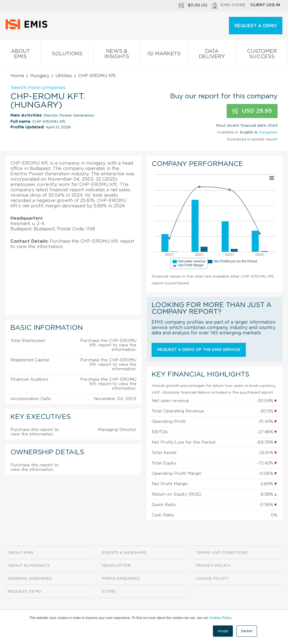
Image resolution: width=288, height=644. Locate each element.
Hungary (40, 76)
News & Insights (117, 55)
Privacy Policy (213, 566)
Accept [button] (223, 631)
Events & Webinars (124, 553)
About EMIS (20, 55)
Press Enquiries (121, 579)
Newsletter (116, 566)
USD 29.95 (252, 111)
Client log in (265, 5)
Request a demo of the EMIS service (199, 350)
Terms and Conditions (222, 553)
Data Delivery (212, 55)
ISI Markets (164, 55)
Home (17, 76)
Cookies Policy (220, 618)
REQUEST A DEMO (256, 26)
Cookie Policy (212, 579)
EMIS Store (229, 6)
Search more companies (38, 88)
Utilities (64, 76)
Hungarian (268, 132)
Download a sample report (252, 139)
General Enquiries (30, 579)
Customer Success (262, 55)
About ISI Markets (29, 566)
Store (109, 591)
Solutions (67, 55)
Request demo (24, 591)
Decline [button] (247, 631)
